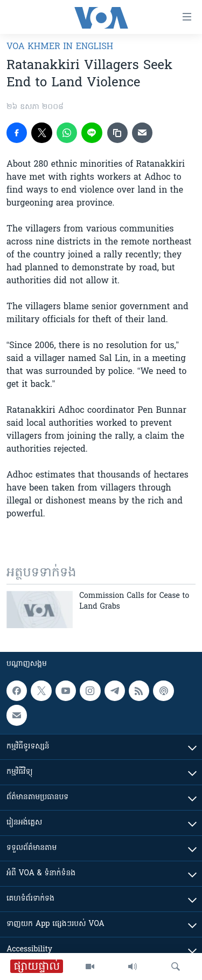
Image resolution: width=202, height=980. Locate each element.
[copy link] (117, 133)
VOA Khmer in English (60, 47)
